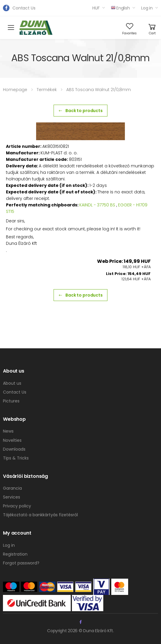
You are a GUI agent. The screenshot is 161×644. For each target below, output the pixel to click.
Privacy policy (17, 506)
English (120, 8)
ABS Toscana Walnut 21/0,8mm (99, 90)
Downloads (14, 449)
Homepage (15, 90)
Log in (147, 8)
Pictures (11, 401)
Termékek (47, 90)
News (8, 431)
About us (12, 383)
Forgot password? (21, 563)
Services (12, 497)
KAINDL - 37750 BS (97, 205)
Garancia (12, 488)
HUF (96, 8)
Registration (15, 554)
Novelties (12, 440)
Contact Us (24, 8)
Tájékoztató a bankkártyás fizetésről (40, 515)
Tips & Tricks (16, 458)
